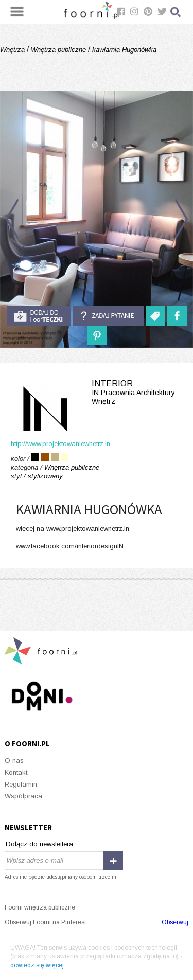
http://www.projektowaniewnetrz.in (60, 444)
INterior (97, 393)
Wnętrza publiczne (58, 50)
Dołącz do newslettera (39, 844)
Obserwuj (175, 922)
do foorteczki (39, 316)
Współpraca (23, 796)
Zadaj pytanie (108, 316)
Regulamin (21, 784)
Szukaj (176, 12)
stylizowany (45, 476)
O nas (14, 761)
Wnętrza (13, 50)
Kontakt (16, 772)
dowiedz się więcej (37, 965)
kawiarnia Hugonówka (123, 50)
